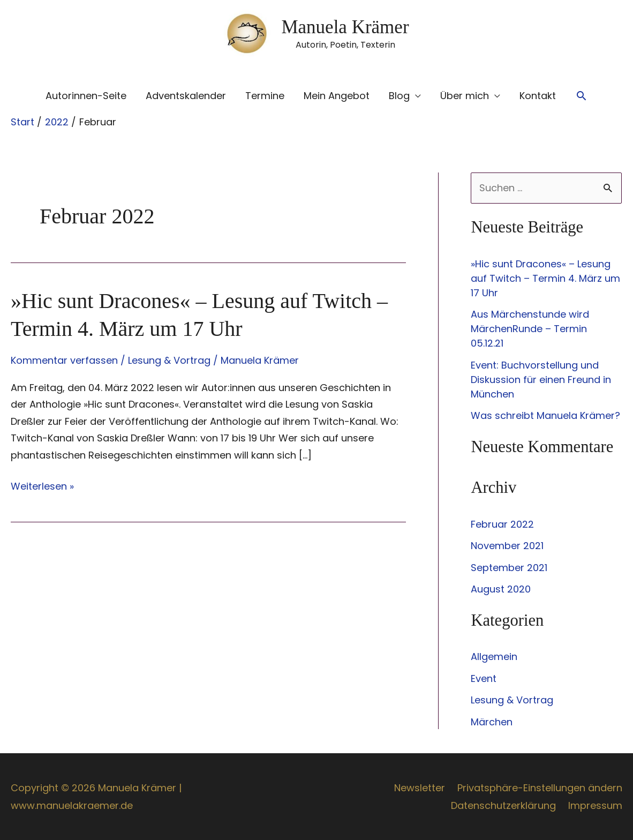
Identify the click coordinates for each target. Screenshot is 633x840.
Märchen (492, 722)
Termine (265, 96)
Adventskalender (186, 96)
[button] (581, 96)
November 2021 (507, 546)
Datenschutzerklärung (503, 805)
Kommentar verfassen (64, 360)
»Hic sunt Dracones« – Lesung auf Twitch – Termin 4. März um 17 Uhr (545, 278)
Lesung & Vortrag (169, 360)
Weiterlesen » (42, 486)
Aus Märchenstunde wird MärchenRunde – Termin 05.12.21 (530, 329)
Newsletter (420, 788)
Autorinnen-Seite (86, 96)
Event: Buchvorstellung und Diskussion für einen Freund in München (541, 380)
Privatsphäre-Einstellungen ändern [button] (540, 788)
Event (484, 678)
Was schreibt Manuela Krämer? (545, 415)
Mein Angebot (337, 96)
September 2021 (509, 568)
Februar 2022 (502, 524)
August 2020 (501, 589)
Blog (399, 96)
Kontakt (538, 96)
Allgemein (494, 657)
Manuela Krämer (345, 27)
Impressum (595, 805)
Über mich (465, 96)
